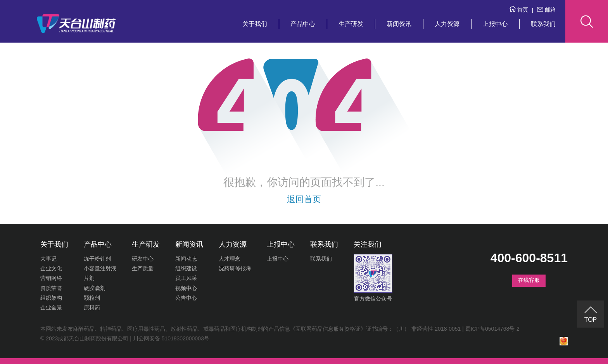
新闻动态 (186, 259)
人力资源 (447, 24)
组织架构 (51, 298)
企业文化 (51, 268)
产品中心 (303, 24)
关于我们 (255, 24)
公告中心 (186, 298)
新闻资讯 (399, 24)
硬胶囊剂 (95, 288)
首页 (519, 10)
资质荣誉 (51, 288)
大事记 (48, 259)
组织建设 (186, 268)
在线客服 (529, 280)
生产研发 (351, 24)
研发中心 (143, 259)
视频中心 (186, 288)
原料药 (92, 307)
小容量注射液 (100, 268)
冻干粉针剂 (97, 259)
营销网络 (51, 278)
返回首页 (304, 199)
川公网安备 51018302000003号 (171, 338)
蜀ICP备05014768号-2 (492, 329)
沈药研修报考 (235, 268)
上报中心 (495, 24)
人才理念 (230, 259)
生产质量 (143, 268)
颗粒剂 (92, 298)
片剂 (89, 278)
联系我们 (543, 24)
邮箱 (546, 10)
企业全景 (51, 307)
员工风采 (186, 278)
